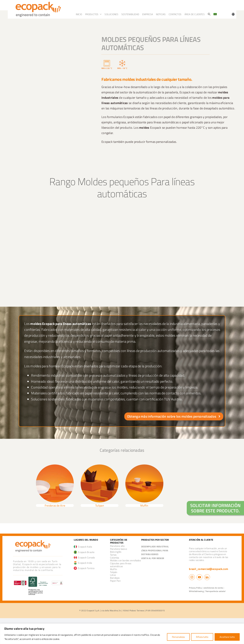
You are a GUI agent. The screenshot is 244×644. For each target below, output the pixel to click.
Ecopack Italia (83, 547)
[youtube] (199, 577)
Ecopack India (83, 563)
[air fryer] (55, 466)
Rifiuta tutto (202, 637)
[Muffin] (144, 466)
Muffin (144, 505)
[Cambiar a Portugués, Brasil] (215, 14)
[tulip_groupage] (100, 466)
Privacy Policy (195, 588)
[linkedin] (207, 577)
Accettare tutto (227, 637)
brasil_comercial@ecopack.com (208, 569)
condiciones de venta (213, 588)
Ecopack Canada (84, 557)
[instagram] (192, 577)
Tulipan (100, 505)
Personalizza (178, 637)
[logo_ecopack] (33, 540)
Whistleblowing (196, 591)
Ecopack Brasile (84, 552)
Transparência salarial (215, 591)
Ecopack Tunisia (84, 568)
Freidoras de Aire (55, 505)
